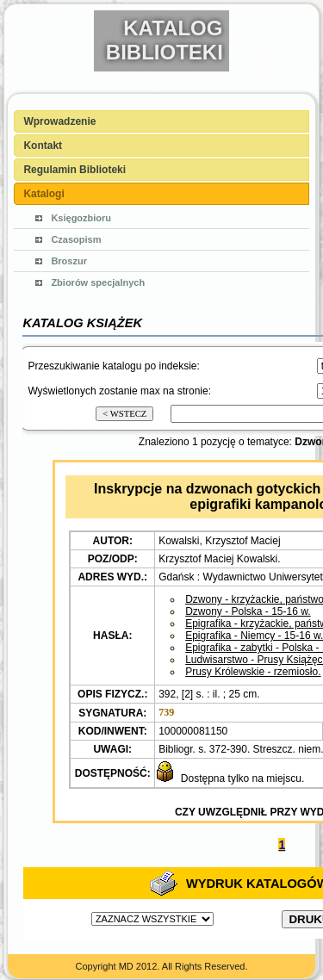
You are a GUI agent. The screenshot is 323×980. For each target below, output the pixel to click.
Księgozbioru (81, 218)
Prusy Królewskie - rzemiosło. (253, 672)
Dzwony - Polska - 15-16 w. (248, 611)
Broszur (69, 261)
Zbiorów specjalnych (98, 282)
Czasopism (76, 239)
